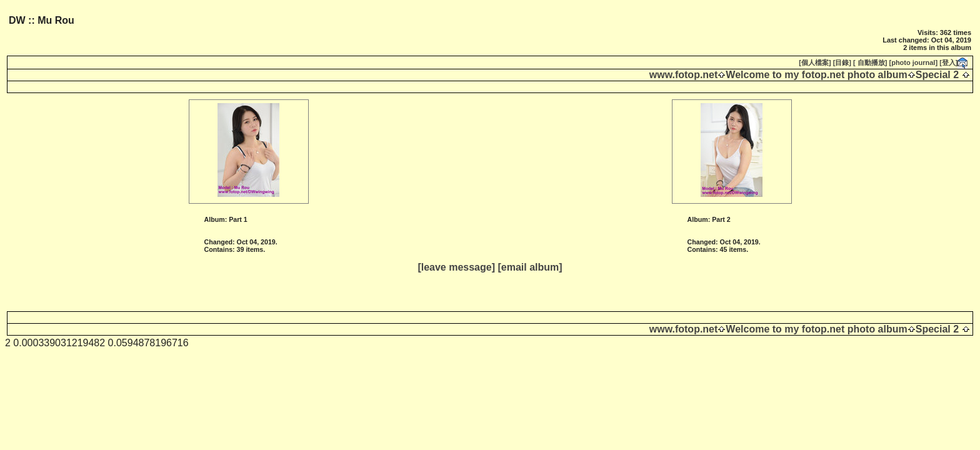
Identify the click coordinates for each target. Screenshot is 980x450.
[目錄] (842, 62)
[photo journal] (914, 62)
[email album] (530, 267)
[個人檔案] (815, 62)
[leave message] (456, 267)
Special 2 (937, 75)
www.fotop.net (684, 75)
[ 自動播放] (870, 62)
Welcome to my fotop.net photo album (816, 75)
